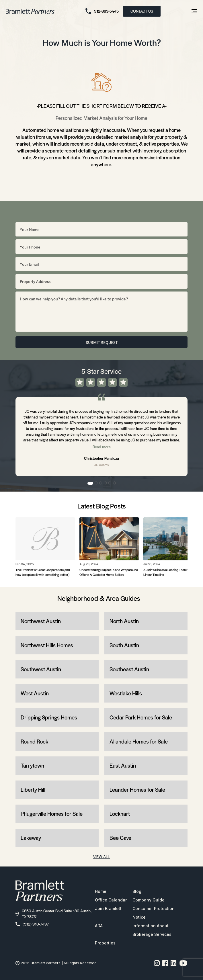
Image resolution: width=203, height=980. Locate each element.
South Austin (124, 645)
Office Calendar (111, 900)
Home (101, 891)
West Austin (35, 693)
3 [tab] (101, 483)
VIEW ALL (101, 857)
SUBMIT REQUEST (102, 342)
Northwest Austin (41, 621)
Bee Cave (120, 838)
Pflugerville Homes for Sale (52, 814)
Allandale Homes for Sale (139, 741)
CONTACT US (142, 11)
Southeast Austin (129, 669)
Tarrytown (32, 765)
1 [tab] (90, 483)
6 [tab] (115, 483)
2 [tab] (96, 483)
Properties (105, 943)
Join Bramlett (108, 908)
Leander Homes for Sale (137, 790)
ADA (99, 926)
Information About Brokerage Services (152, 930)
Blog (137, 891)
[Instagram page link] (157, 963)
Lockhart (120, 814)
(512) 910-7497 (32, 924)
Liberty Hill (33, 790)
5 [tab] (110, 483)
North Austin (124, 621)
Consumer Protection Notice (154, 913)
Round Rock (34, 741)
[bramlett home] (30, 11)
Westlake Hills (126, 693)
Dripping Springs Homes (49, 717)
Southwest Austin (41, 669)
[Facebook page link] (165, 963)
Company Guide (149, 900)
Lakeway (31, 838)
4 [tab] (106, 483)
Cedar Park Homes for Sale (141, 717)
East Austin (123, 765)
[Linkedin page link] (174, 963)
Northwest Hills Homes (47, 645)
